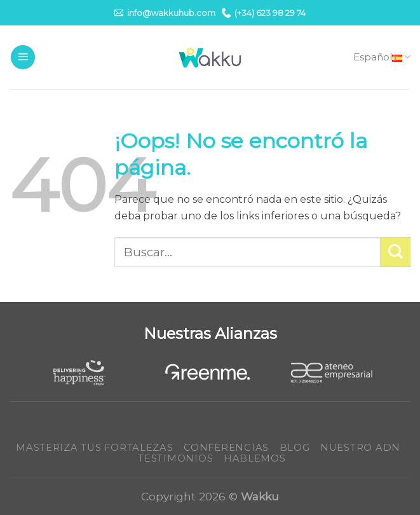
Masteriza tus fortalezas (95, 448)
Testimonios (175, 458)
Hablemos (255, 458)
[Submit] (396, 252)
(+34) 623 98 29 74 (264, 13)
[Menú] (23, 58)
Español (382, 57)
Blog (295, 448)
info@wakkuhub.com (165, 13)
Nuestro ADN (360, 448)
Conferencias (226, 448)
